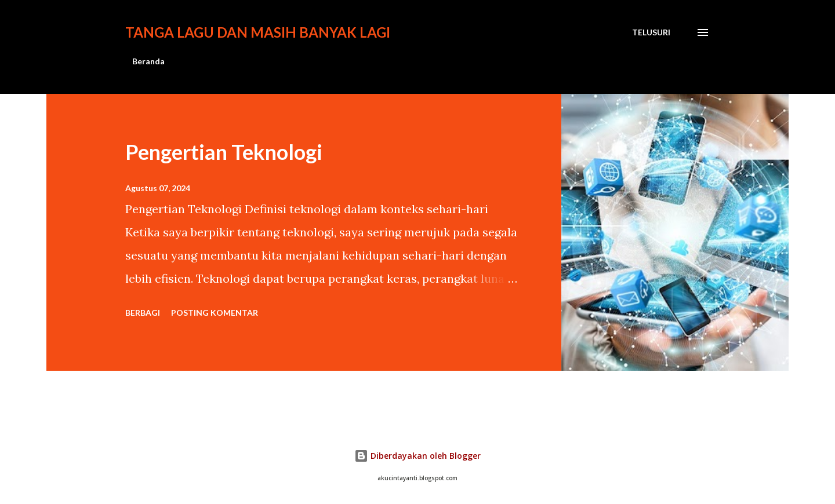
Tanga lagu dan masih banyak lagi (258, 32)
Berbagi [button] (143, 313)
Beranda (148, 61)
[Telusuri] (651, 32)
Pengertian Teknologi (224, 152)
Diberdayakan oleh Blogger (418, 456)
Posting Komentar (215, 313)
